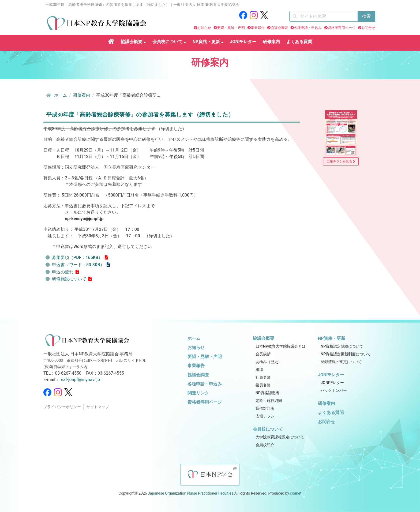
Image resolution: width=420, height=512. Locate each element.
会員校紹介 (265, 445)
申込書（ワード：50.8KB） (78, 265)
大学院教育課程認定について (280, 437)
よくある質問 (299, 42)
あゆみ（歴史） (269, 362)
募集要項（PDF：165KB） (77, 257)
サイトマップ (98, 407)
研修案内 (271, 42)
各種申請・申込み (308, 28)
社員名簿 (263, 377)
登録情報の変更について (341, 362)
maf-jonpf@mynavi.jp (80, 380)
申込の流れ (63, 272)
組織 (259, 370)
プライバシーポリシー (62, 407)
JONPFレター (243, 42)
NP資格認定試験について (342, 346)
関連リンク (198, 393)
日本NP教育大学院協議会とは (281, 346)
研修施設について (69, 279)
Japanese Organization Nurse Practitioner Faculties (191, 493)
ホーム (56, 95)
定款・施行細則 (269, 401)
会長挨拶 (263, 354)
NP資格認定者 (267, 393)
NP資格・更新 (208, 42)
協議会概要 (133, 42)
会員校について (169, 42)
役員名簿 (263, 385)
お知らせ (204, 28)
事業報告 (258, 28)
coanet (296, 493)
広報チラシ (265, 416)
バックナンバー (334, 391)
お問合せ (368, 28)
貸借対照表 (265, 409)
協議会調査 (279, 28)
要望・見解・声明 (231, 28)
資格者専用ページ (342, 28)
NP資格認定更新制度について (346, 354)
